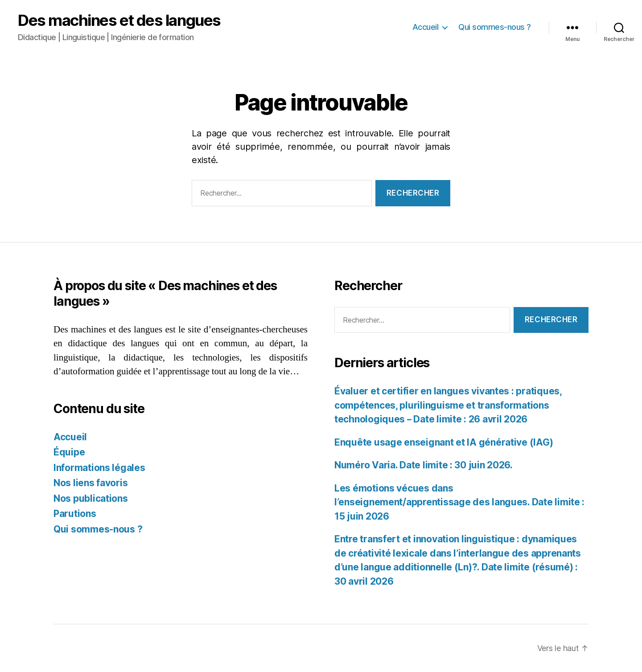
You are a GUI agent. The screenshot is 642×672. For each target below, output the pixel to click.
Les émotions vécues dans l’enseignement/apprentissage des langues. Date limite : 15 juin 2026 (459, 502)
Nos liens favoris (91, 483)
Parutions (75, 514)
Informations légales (99, 468)
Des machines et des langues (119, 20)
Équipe (69, 452)
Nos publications (91, 498)
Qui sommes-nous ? (495, 27)
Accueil (426, 27)
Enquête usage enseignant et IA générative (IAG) (444, 442)
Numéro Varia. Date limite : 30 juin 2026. (424, 465)
